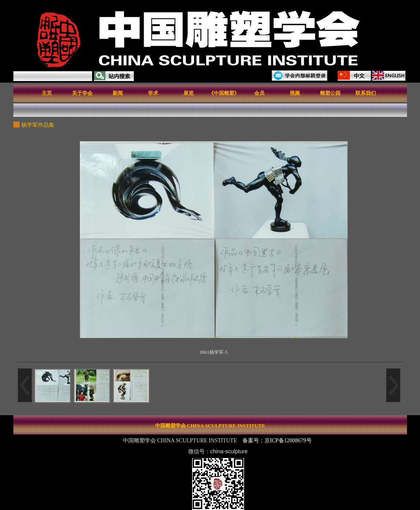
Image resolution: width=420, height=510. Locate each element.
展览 (189, 93)
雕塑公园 (330, 93)
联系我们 (366, 93)
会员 (259, 93)
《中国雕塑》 (224, 93)
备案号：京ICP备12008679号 (278, 441)
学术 (153, 93)
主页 (47, 93)
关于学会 (82, 93)
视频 (295, 93)
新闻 (118, 93)
